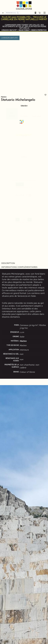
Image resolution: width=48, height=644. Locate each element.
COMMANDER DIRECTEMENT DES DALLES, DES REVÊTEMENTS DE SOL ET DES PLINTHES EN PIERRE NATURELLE (24, 27)
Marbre (4, 97)
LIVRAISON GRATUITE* (9, 30)
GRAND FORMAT (24, 30)
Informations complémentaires (19, 267)
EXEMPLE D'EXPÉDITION (39, 30)
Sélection (24, 106)
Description (8, 263)
